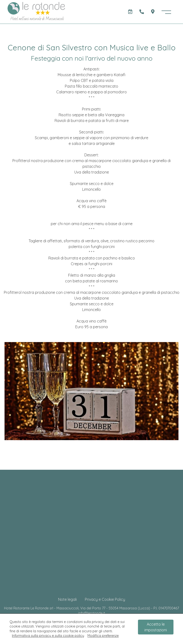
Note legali (67, 599)
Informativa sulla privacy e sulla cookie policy (48, 636)
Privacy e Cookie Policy (105, 599)
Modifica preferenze (103, 636)
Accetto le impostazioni (156, 627)
